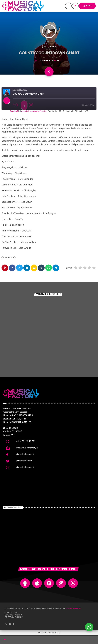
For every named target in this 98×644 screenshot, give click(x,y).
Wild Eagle (49, 47)
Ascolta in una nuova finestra (34, 111)
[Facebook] (14, 624)
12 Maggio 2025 (44, 61)
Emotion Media (73, 608)
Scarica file (15, 111)
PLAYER (87, 6)
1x (24, 105)
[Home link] (23, 6)
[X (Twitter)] (6, 624)
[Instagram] (10, 624)
